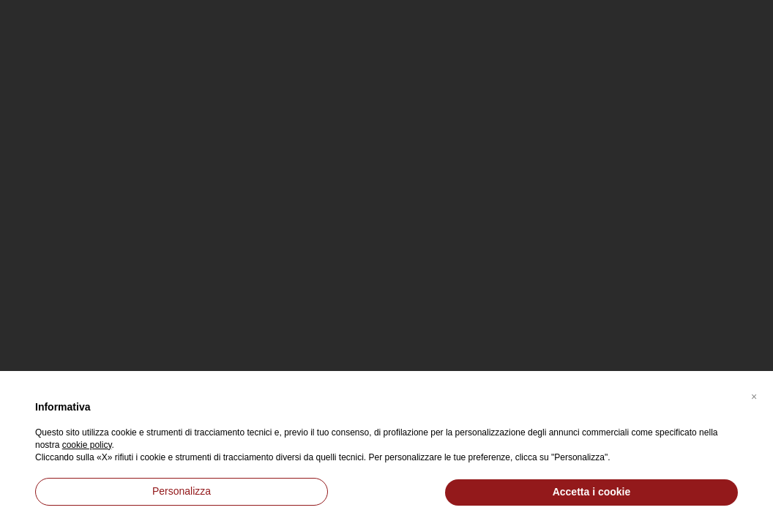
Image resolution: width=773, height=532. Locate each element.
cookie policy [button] (87, 445)
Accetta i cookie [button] (592, 492)
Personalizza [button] (182, 491)
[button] (754, 394)
